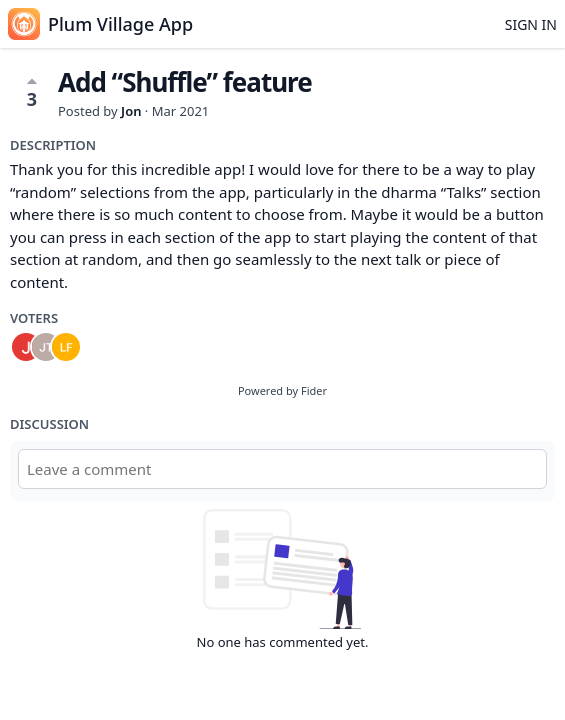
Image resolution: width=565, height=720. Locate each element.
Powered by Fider (282, 390)
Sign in (531, 24)
